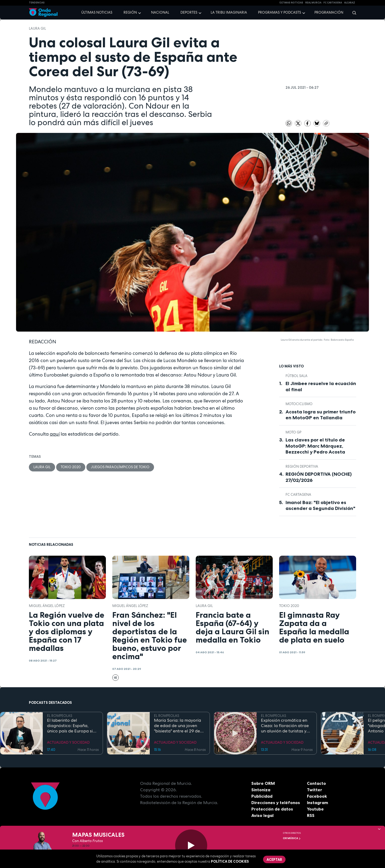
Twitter (315, 790)
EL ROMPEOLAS (60, 716)
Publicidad (262, 796)
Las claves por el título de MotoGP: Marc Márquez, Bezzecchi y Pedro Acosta (315, 446)
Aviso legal (262, 815)
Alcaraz (350, 3)
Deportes (189, 12)
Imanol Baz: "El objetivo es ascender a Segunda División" (320, 506)
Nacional (160, 12)
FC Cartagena (298, 495)
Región (130, 12)
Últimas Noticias (291, 3)
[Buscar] (353, 13)
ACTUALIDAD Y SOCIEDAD (68, 742)
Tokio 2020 (71, 467)
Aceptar (274, 859)
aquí (55, 434)
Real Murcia (313, 3)
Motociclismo (299, 404)
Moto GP (293, 432)
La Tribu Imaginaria (229, 12)
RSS (311, 815)
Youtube (315, 809)
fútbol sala (297, 376)
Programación (329, 12)
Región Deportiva (302, 466)
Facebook (317, 796)
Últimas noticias (97, 12)
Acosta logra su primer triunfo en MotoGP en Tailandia (321, 415)
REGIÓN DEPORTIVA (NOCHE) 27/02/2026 (319, 477)
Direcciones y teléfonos (276, 802)
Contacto (316, 783)
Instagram (317, 802)
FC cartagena (333, 3)
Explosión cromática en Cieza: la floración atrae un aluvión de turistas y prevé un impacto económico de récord (285, 726)
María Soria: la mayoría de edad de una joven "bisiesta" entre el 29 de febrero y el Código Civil (178, 726)
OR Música (292, 838)
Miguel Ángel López (47, 606)
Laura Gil (37, 28)
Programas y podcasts (280, 12)
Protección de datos (272, 809)
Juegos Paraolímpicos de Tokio (120, 467)
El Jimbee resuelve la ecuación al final (321, 387)
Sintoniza (261, 790)
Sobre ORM (263, 783)
